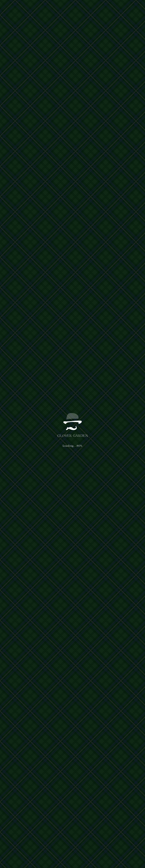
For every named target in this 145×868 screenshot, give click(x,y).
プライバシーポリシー (29, 820)
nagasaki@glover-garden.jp (116, 830)
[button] (131, 7)
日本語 (111, 7)
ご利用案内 (64, 7)
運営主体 (13, 820)
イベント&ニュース (93, 7)
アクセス (76, 7)
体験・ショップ (48, 7)
